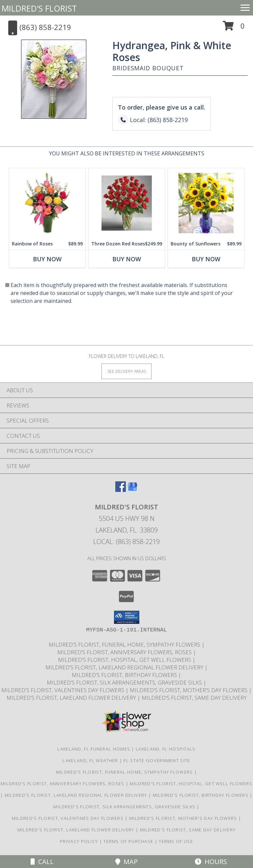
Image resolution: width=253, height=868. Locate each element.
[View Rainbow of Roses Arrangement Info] (47, 203)
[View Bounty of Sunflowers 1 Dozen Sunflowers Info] (206, 203)
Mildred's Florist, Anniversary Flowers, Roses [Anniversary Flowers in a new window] (125, 652)
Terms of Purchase (128, 841)
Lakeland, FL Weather (90, 760)
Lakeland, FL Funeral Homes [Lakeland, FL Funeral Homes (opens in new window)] (94, 749)
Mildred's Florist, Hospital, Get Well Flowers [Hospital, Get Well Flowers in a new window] (125, 660)
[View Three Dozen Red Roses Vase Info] (127, 203)
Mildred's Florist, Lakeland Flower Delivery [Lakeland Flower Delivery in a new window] (72, 698)
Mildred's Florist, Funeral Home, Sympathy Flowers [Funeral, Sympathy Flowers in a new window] (125, 644)
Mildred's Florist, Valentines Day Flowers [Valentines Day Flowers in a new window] (63, 690)
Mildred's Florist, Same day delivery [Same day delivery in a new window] (194, 698)
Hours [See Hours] (211, 862)
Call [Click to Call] (42, 862)
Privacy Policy (79, 841)
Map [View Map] (126, 862)
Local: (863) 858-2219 (126, 542)
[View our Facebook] (121, 490)
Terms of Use (176, 841)
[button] (234, 28)
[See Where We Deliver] (126, 371)
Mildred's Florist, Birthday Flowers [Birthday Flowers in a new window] (125, 675)
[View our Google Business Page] (132, 490)
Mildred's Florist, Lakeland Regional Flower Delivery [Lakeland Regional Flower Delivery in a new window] (125, 667)
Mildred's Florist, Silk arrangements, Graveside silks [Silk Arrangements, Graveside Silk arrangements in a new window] (125, 682)
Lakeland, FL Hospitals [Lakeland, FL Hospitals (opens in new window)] (166, 749)
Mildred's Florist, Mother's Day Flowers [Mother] (189, 690)
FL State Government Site (157, 760)
